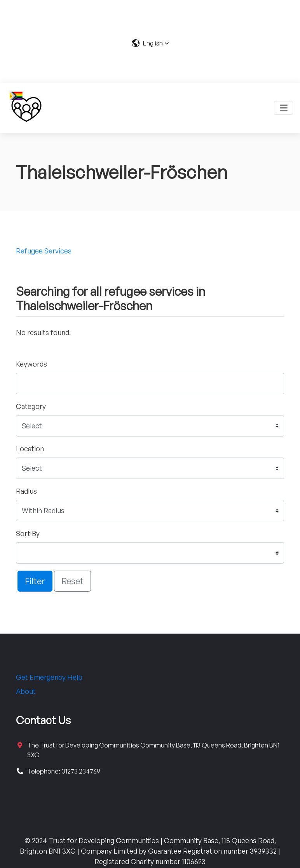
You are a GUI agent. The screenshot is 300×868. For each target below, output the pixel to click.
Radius (26, 491)
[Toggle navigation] (283, 108)
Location (30, 449)
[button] (150, 43)
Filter (35, 581)
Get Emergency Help (49, 677)
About (26, 691)
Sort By (28, 533)
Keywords (31, 364)
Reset (72, 581)
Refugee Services (44, 251)
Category (31, 406)
